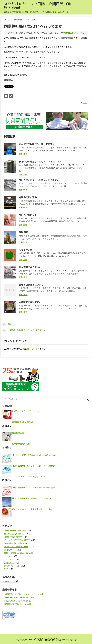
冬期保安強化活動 (28, 197)
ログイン (30, 349)
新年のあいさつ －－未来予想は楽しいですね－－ (34, 509)
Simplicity (54, 638)
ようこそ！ (9, 559)
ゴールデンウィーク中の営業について (29, 477)
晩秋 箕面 (24, 232)
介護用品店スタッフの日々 (75, 33)
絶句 (6, 569)
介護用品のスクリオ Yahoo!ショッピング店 (24, 594)
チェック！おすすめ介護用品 (17, 540)
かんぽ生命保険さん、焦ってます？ (37, 144)
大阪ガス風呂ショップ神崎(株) (18, 601)
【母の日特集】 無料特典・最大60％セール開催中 (35, 487)
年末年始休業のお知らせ (23, 422)
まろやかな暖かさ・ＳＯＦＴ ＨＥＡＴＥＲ (40, 162)
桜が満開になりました (30, 267)
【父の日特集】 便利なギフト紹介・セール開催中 (34, 466)
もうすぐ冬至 (26, 250)
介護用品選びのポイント (15, 530)
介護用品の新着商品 (13, 537)
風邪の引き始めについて (31, 285)
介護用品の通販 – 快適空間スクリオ (20, 597)
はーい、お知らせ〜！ (14, 534)
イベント (8, 556)
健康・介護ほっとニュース (16, 553)
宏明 (85, 103)
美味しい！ (9, 563)
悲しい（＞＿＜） (12, 566)
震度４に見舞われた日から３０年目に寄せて (32, 498)
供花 (7, 325)
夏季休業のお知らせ (21, 444)
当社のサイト (10, 550)
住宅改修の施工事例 (13, 543)
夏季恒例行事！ (19, 433)
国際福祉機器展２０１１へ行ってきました (24, 331)
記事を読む (23, 154)
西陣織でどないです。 (30, 302)
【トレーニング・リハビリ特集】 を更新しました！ (35, 455)
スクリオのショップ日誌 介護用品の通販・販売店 (37, 6)
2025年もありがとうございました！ (29, 411)
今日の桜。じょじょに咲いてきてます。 (39, 180)
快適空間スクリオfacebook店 (18, 604)
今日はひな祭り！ (28, 215)
